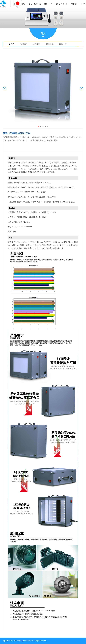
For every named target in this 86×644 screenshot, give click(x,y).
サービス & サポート (59, 4)
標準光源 (50, 44)
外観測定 (36, 44)
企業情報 (74, 4)
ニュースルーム (35, 4)
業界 (46, 4)
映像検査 (63, 44)
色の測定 (23, 44)
